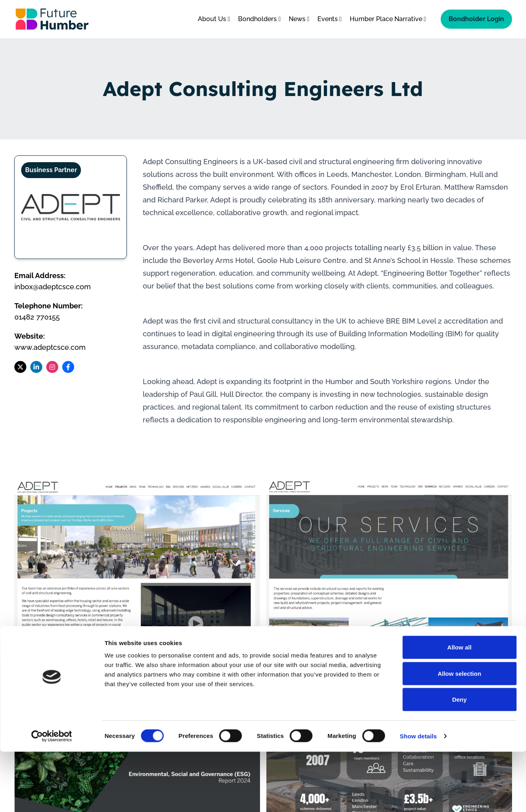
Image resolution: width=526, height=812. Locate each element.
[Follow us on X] (20, 367)
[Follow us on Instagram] (52, 367)
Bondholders (259, 19)
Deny (460, 760)
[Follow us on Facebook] (68, 367)
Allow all (460, 707)
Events (330, 19)
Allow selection (459, 734)
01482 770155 (37, 317)
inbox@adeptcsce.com (53, 287)
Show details (419, 796)
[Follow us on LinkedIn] (36, 367)
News (299, 19)
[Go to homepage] (52, 19)
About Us (214, 19)
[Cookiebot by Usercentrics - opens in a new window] (52, 796)
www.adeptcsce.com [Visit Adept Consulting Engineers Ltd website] (50, 347)
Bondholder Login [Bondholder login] (476, 19)
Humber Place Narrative (388, 19)
